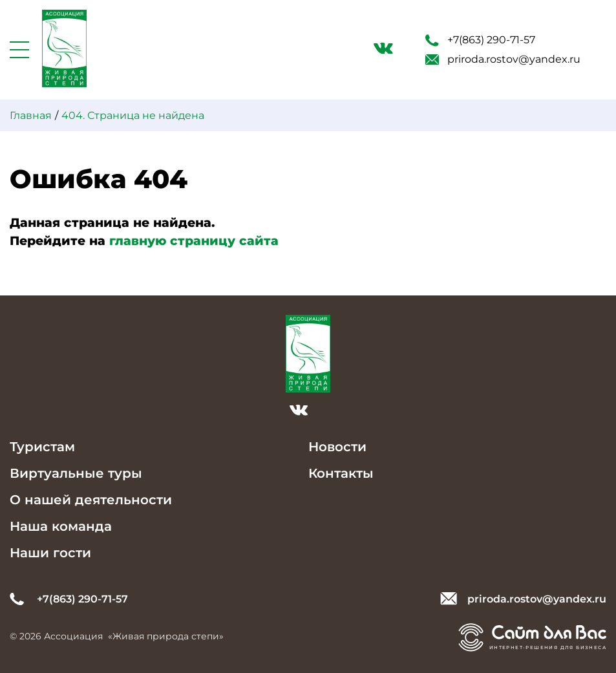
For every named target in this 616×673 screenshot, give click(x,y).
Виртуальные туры (76, 473)
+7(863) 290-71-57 (480, 40)
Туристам (42, 447)
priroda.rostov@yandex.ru (503, 59)
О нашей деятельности (91, 500)
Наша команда (61, 526)
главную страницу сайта (194, 241)
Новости (337, 447)
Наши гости (50, 553)
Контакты (341, 473)
